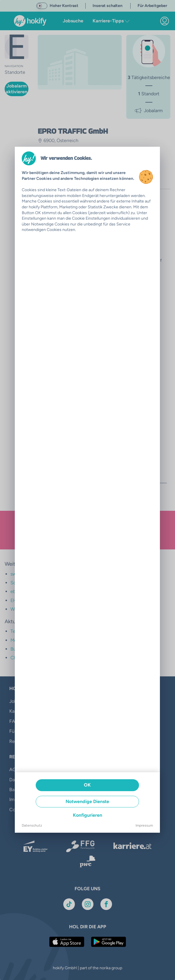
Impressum (144, 825)
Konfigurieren (87, 815)
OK (87, 785)
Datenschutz (32, 825)
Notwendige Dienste (87, 801)
